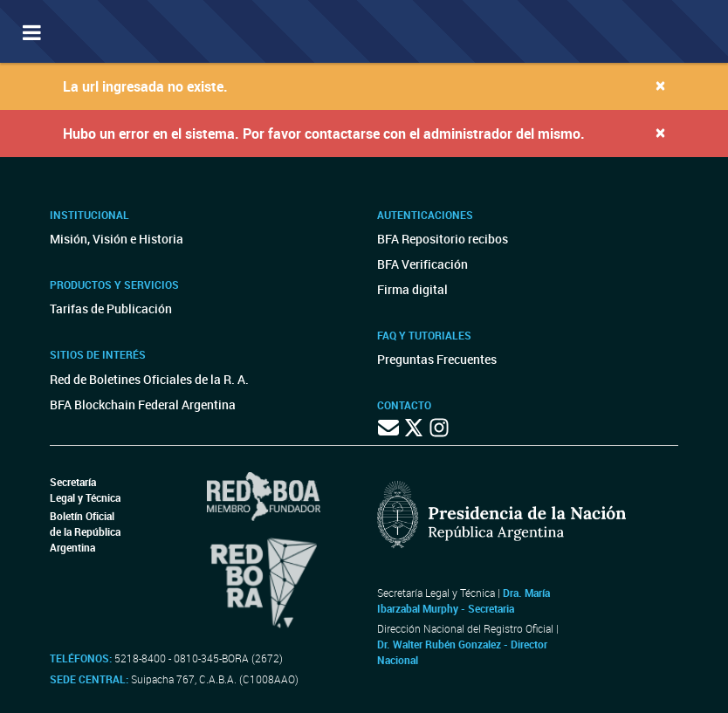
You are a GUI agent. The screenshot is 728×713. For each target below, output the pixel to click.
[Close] (660, 85)
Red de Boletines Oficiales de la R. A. (149, 379)
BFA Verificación (422, 264)
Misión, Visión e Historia (117, 239)
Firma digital (412, 289)
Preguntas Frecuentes (437, 359)
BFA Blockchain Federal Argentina (143, 404)
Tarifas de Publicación (111, 309)
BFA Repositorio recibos (443, 239)
